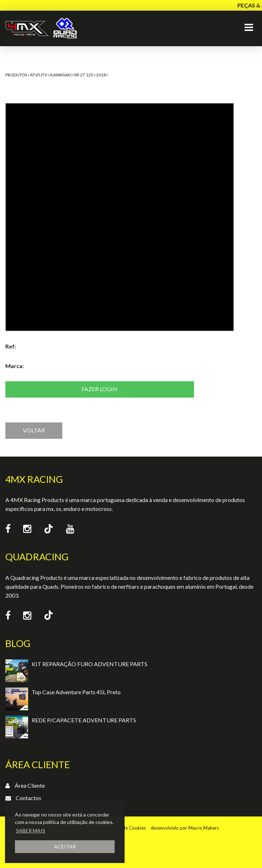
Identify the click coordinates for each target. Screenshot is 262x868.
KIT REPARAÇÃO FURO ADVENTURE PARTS (90, 664)
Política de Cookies (126, 828)
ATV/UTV (39, 75)
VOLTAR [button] (34, 430)
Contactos (28, 798)
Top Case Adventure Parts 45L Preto (76, 692)
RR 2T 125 (84, 75)
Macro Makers (204, 828)
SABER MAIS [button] (31, 831)
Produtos (16, 75)
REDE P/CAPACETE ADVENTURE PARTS (84, 720)
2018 (101, 75)
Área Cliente (30, 785)
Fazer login (99, 389)
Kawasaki (61, 75)
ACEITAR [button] (65, 847)
